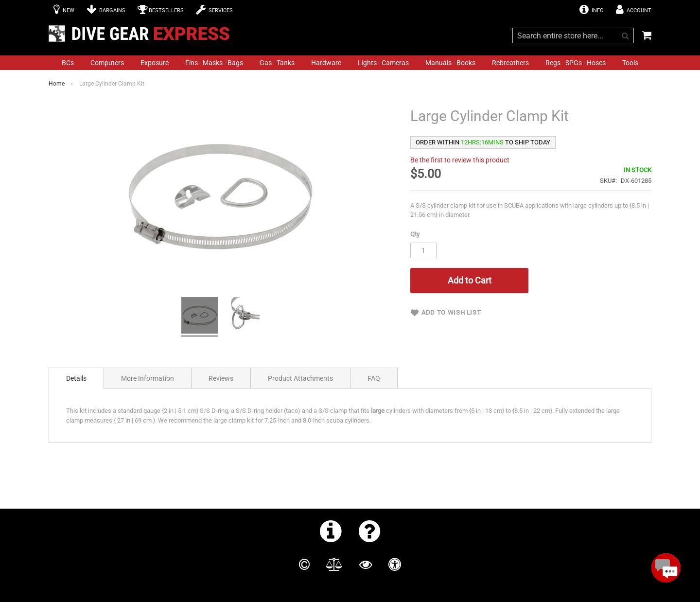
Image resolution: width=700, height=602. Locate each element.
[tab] (76, 378)
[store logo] (142, 34)
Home (57, 84)
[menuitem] (68, 63)
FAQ (374, 378)
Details (76, 378)
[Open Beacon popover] (666, 568)
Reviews (221, 378)
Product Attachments (300, 378)
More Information (148, 378)
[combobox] (573, 35)
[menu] (350, 63)
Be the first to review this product (460, 160)
